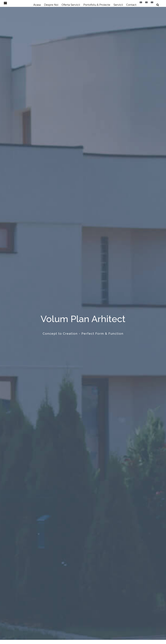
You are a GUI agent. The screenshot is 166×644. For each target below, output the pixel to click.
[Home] (83, 322)
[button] (158, 5)
